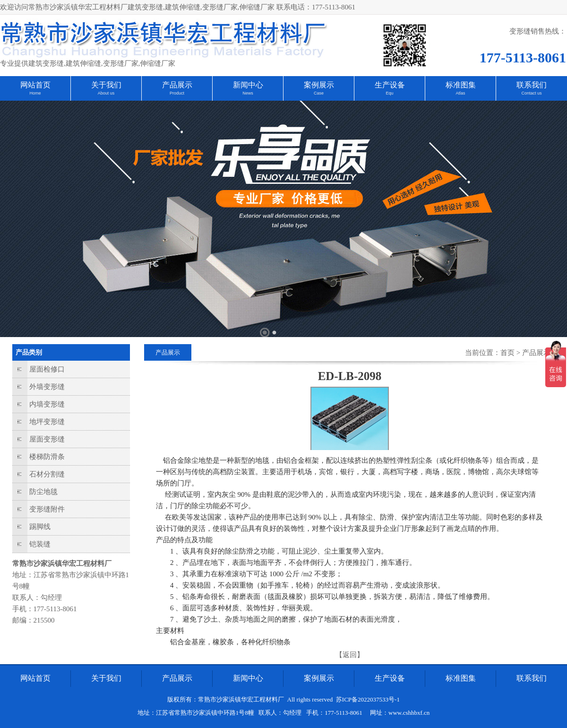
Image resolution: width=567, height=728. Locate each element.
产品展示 (177, 85)
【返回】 (350, 655)
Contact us (531, 93)
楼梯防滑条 (47, 457)
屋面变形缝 (47, 439)
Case (319, 93)
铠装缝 (40, 544)
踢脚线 (40, 527)
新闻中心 (248, 85)
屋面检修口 (47, 369)
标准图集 (461, 85)
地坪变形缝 (47, 422)
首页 (507, 353)
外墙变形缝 (47, 387)
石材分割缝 (47, 474)
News (248, 93)
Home (35, 93)
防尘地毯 (43, 492)
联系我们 (532, 85)
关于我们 (106, 85)
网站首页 (35, 85)
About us (106, 93)
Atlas (460, 93)
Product (177, 93)
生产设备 (390, 85)
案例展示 (319, 85)
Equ (389, 93)
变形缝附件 (47, 509)
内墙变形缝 (47, 404)
